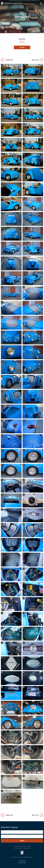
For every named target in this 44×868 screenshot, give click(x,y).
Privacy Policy (22, 863)
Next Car (38, 60)
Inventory (7, 60)
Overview (22, 39)
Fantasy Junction (11, 3)
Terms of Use (22, 861)
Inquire (22, 47)
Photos (22, 42)
